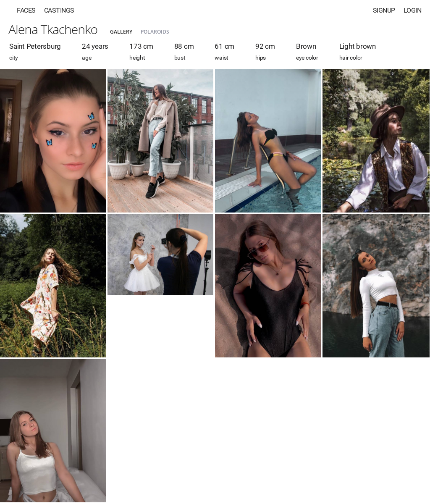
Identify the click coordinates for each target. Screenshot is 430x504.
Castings (59, 10)
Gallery (121, 32)
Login (413, 10)
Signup (384, 10)
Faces (26, 10)
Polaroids (155, 32)
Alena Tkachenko (53, 29)
